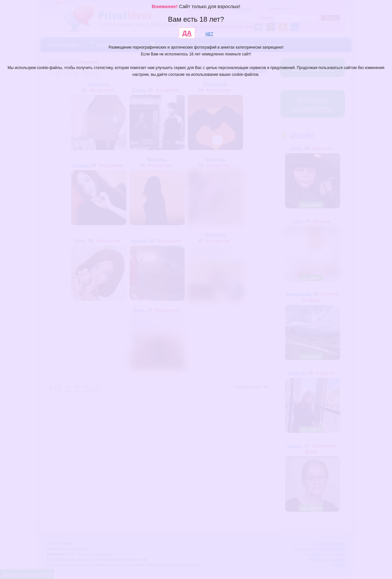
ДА (187, 33)
